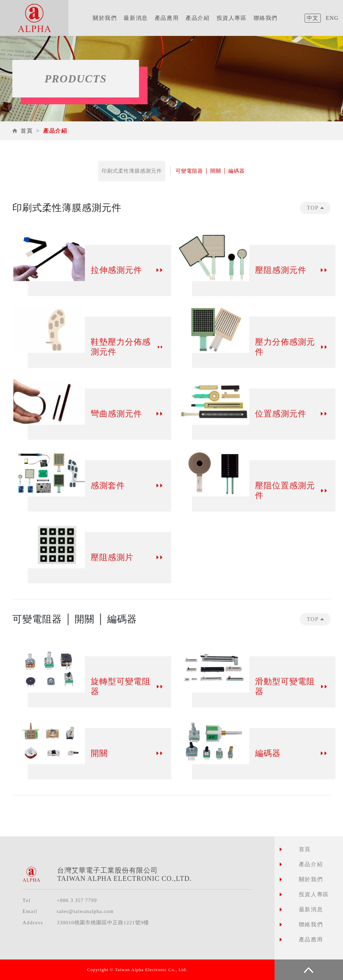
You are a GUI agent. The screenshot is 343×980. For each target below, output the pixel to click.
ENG (332, 18)
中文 (313, 18)
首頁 (27, 131)
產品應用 (167, 18)
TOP (315, 208)
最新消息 (136, 18)
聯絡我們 (266, 18)
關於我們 (105, 18)
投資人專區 (232, 18)
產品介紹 (198, 18)
